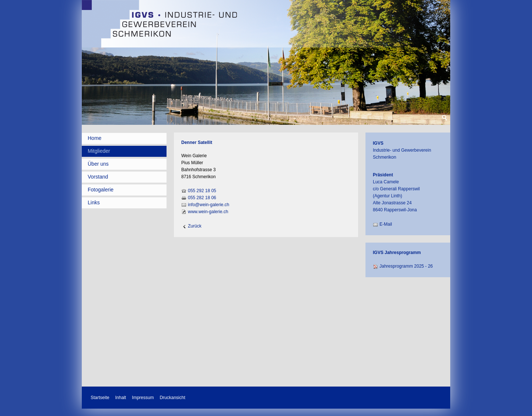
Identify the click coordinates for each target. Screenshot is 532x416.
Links (94, 202)
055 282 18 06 (202, 198)
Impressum (143, 398)
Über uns (98, 164)
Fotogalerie (101, 190)
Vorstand (98, 177)
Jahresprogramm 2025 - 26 (406, 266)
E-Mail (386, 224)
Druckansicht (172, 398)
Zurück (195, 226)
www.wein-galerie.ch (208, 212)
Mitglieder (99, 151)
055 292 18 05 (202, 191)
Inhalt (121, 398)
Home (94, 138)
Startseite (100, 398)
